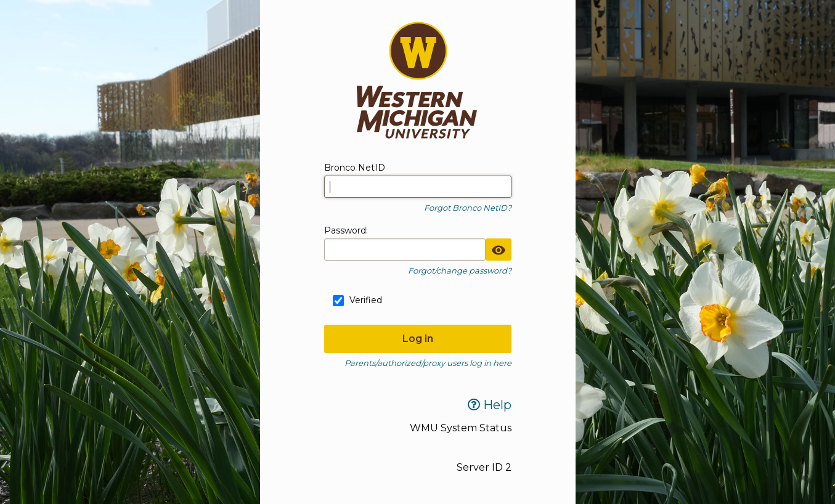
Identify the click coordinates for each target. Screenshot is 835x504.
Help (490, 405)
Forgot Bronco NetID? (468, 208)
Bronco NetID (355, 168)
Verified (366, 300)
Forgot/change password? (460, 270)
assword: (346, 230)
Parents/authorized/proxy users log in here (428, 363)
